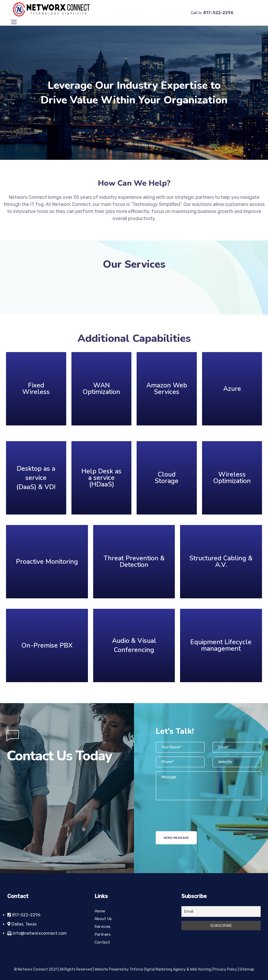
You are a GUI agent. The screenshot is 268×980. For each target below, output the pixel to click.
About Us (103, 919)
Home (100, 911)
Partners (103, 934)
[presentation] (196, 821)
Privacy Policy (225, 969)
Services (102, 927)
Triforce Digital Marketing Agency (158, 969)
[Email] (221, 911)
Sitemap (247, 969)
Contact (102, 942)
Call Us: (212, 13)
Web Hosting (200, 969)
